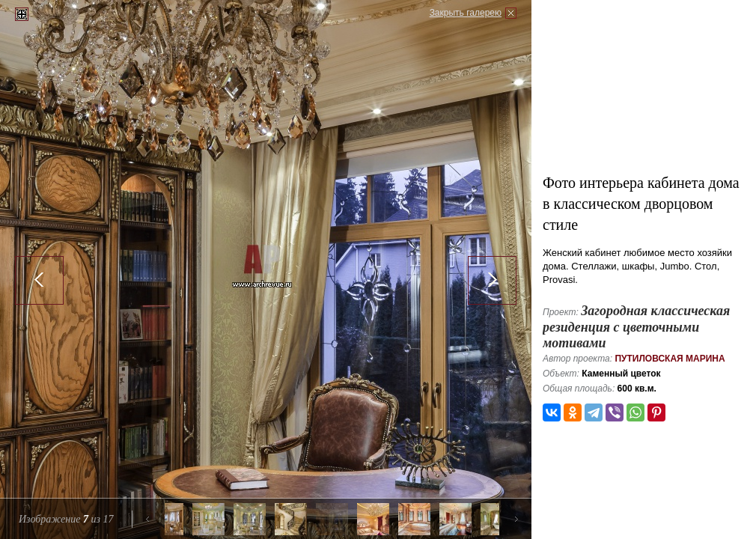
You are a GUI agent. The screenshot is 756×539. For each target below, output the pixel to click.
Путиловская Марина (670, 359)
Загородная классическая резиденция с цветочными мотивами (636, 327)
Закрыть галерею (466, 13)
